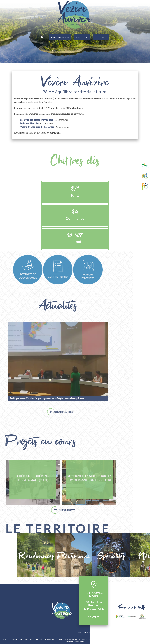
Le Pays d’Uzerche (29, 199)
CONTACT (101, 37)
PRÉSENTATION (60, 37)
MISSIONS (82, 37)
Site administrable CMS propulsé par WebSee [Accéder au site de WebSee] (117, 639)
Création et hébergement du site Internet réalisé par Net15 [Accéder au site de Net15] (72, 639)
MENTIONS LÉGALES (89, 632)
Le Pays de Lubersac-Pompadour (37, 196)
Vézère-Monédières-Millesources (37, 203)
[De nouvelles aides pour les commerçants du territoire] (28, 480)
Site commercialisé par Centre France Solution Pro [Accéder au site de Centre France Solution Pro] (24, 639)
